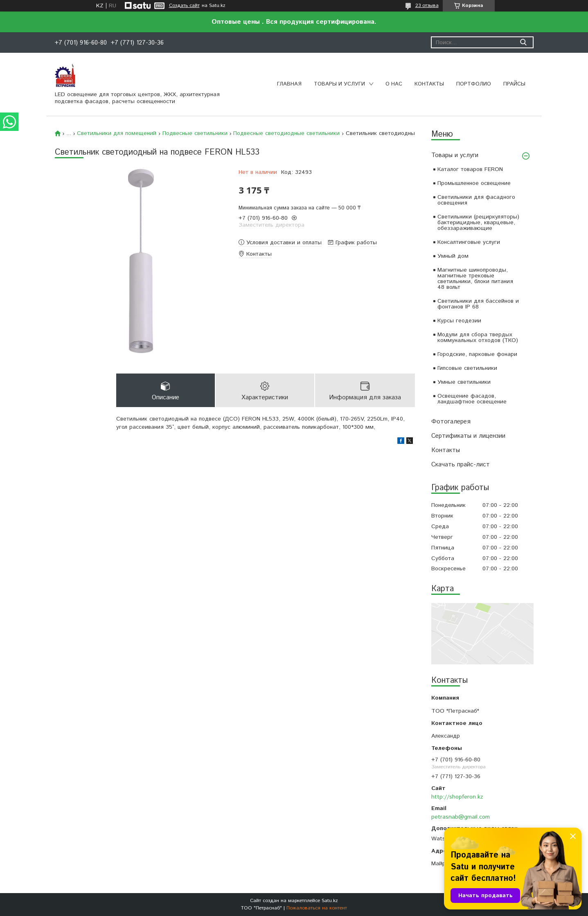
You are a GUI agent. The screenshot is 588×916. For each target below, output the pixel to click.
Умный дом (453, 256)
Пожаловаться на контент (317, 908)
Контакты (429, 84)
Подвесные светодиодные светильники (286, 133)
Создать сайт (184, 6)
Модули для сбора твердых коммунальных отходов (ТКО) (478, 338)
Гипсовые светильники (467, 368)
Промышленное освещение (474, 183)
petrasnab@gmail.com (461, 817)
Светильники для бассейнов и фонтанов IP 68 (478, 304)
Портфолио (474, 84)
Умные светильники (464, 382)
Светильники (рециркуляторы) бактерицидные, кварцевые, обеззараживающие (478, 223)
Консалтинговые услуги (469, 242)
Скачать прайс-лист (461, 465)
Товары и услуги (339, 84)
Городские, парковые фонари (477, 354)
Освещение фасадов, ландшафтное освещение (472, 399)
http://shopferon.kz (457, 797)
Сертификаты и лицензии (468, 436)
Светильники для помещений (117, 133)
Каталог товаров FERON (470, 169)
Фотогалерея (451, 422)
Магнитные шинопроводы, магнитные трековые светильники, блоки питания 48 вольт (475, 279)
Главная (289, 84)
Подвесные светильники (195, 133)
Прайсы (514, 84)
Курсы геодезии (459, 321)
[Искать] (524, 42)
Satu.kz (330, 901)
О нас (394, 84)
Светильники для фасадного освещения (476, 200)
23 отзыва (427, 6)
